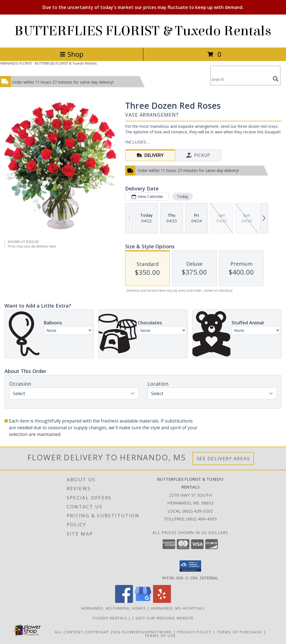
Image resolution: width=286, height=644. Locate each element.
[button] (190, 566)
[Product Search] (240, 79)
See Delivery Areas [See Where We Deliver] (223, 458)
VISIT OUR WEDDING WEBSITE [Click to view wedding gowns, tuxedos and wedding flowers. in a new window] (165, 618)
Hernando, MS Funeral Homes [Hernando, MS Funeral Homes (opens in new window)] (114, 608)
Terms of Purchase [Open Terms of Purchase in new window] (240, 632)
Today (183, 196)
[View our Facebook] (124, 601)
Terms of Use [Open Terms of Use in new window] (160, 635)
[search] (276, 79)
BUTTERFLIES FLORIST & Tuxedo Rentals (143, 31)
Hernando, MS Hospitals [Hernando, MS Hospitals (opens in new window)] (178, 608)
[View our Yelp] (162, 601)
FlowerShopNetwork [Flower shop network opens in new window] (147, 632)
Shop (71, 54)
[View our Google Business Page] (143, 601)
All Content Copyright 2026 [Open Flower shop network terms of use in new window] (88, 632)
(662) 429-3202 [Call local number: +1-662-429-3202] (198, 511)
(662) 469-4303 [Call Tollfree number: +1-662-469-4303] (202, 519)
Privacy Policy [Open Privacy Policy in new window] (195, 632)
